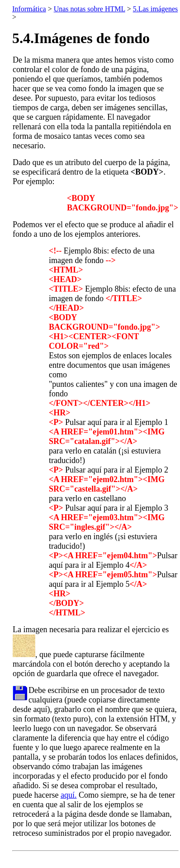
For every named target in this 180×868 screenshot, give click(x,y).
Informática (29, 9)
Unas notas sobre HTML (90, 9)
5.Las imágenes (156, 9)
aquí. (69, 795)
